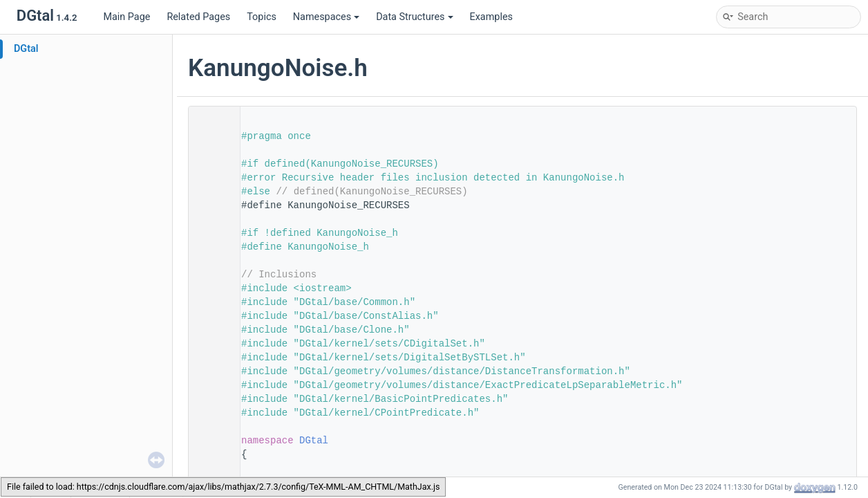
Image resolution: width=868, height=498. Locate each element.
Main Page (126, 17)
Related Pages (198, 17)
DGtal (26, 49)
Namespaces (326, 17)
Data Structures (414, 17)
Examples (491, 17)
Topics (262, 17)
